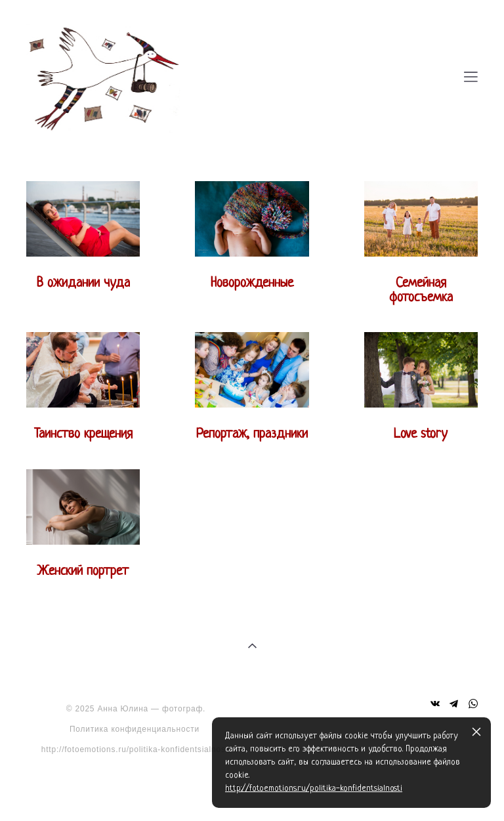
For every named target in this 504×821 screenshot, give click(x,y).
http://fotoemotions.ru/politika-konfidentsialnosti (136, 749)
